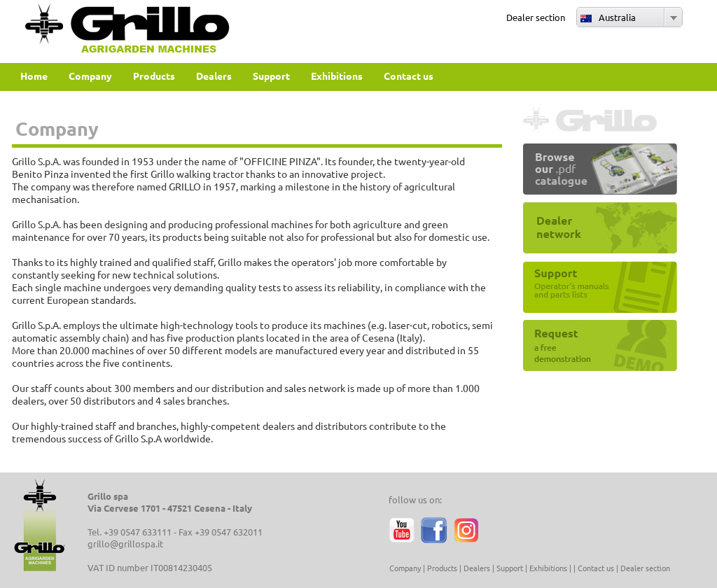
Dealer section (536, 17)
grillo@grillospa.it (125, 544)
